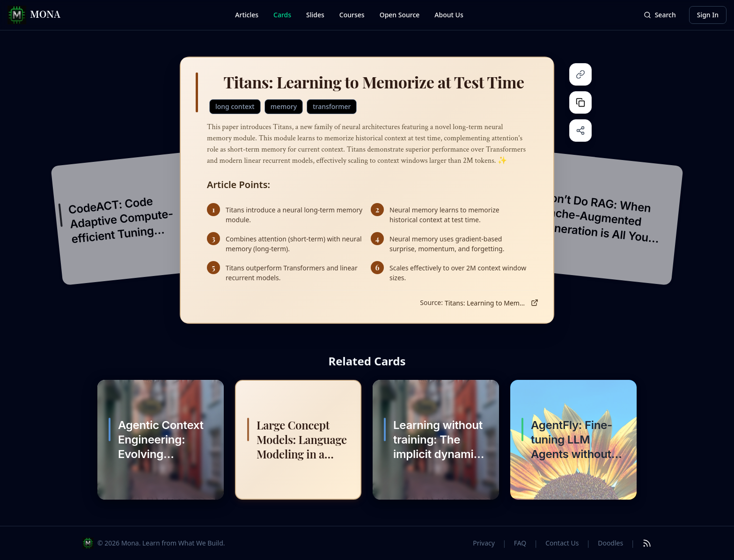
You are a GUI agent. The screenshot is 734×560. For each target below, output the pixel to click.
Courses (352, 15)
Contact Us (562, 543)
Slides (315, 15)
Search (660, 15)
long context (235, 106)
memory (284, 106)
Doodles (610, 543)
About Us (449, 15)
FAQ (520, 543)
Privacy (484, 543)
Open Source (400, 15)
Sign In (708, 15)
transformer (332, 106)
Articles (247, 15)
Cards (282, 15)
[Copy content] (580, 102)
